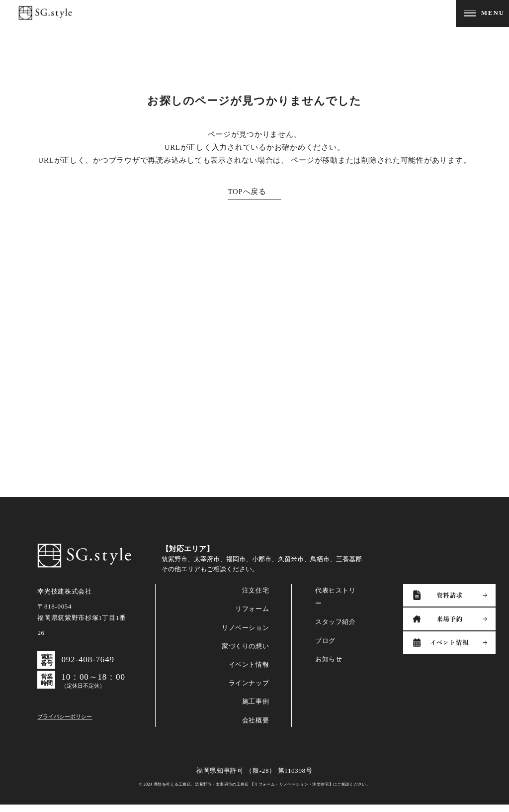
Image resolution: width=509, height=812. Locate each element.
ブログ (325, 648)
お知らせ (329, 666)
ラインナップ (249, 690)
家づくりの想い (246, 654)
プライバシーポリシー (65, 723)
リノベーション (246, 635)
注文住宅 (256, 598)
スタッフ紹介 (336, 629)
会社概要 (256, 727)
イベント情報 (249, 672)
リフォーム (252, 616)
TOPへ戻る (247, 192)
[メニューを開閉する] (482, 13)
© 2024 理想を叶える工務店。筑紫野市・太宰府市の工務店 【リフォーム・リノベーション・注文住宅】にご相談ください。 (254, 791)
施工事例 (256, 709)
